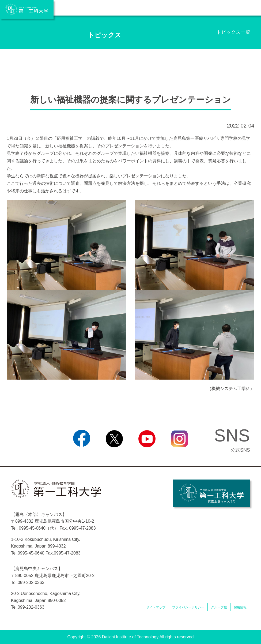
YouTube (147, 454)
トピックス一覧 (233, 32)
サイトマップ (156, 607)
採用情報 (240, 607)
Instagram (179, 454)
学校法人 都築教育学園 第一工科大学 (27, 9)
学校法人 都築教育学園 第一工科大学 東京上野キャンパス (211, 493)
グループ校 (219, 607)
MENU (253, 8)
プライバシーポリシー (188, 607)
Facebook (82, 454)
